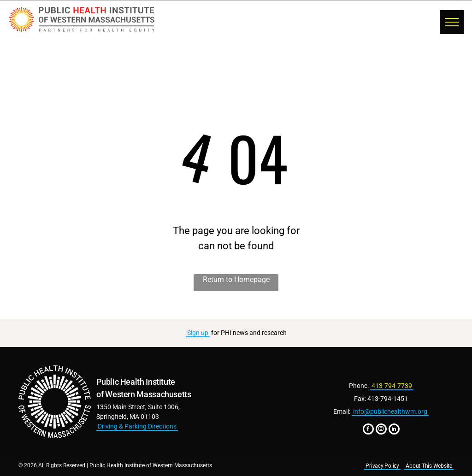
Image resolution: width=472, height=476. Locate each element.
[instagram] (381, 430)
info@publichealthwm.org (390, 411)
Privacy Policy (382, 466)
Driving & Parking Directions (137, 426)
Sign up (198, 333)
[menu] (452, 22)
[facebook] (368, 430)
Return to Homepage (236, 279)
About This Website (429, 466)
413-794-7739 (392, 386)
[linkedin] (394, 430)
